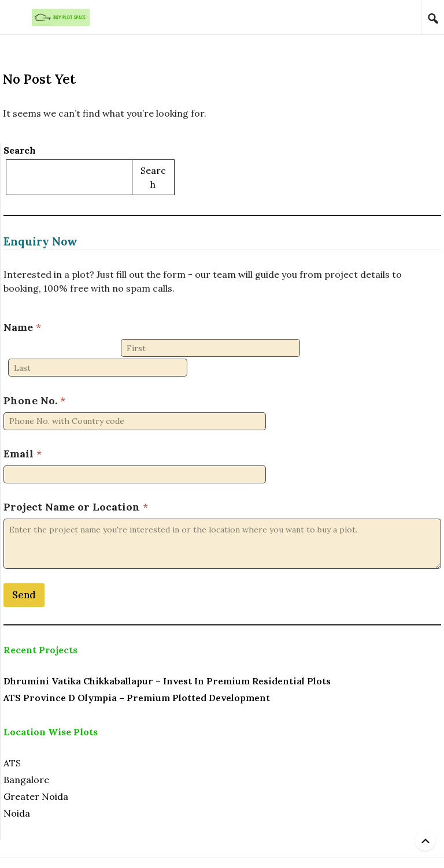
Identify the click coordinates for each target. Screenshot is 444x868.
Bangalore (26, 759)
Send (24, 575)
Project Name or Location (76, 487)
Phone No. (34, 380)
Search (20, 150)
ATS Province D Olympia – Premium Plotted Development (137, 677)
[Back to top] (425, 841)
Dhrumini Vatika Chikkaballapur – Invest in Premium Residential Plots (167, 661)
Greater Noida (36, 776)
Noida (17, 793)
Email (23, 433)
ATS (12, 743)
